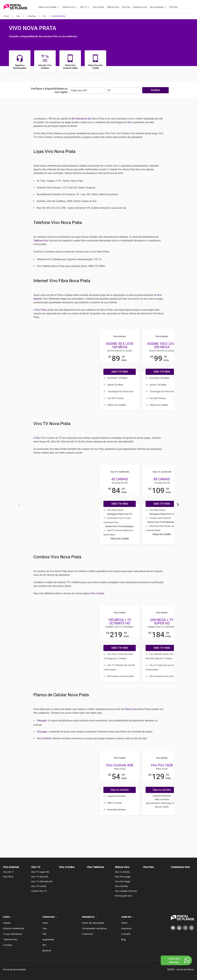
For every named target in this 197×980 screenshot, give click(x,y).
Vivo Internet (11, 867)
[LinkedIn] (179, 928)
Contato (126, 934)
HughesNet (48, 940)
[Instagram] (191, 928)
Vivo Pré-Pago (123, 881)
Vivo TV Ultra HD (40, 877)
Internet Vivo (68, 7)
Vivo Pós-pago (123, 877)
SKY (44, 945)
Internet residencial (13, 928)
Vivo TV (83, 7)
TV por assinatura (12, 934)
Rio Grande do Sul (81, 119)
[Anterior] (19, 504)
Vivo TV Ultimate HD (42, 881)
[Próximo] (178, 504)
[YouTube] (173, 928)
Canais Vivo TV (39, 891)
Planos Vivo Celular (47, 7)
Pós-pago (42, 732)
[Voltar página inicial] (15, 7)
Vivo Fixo (126, 7)
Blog (124, 940)
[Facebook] (185, 928)
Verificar (156, 90)
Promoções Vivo (124, 896)
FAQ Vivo (174, 7)
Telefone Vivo (113, 7)
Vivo (130, 122)
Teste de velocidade (93, 923)
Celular (7, 923)
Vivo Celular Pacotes (126, 891)
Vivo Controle (44, 738)
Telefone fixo (10, 940)
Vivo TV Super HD (40, 872)
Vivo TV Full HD (39, 886)
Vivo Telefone (95, 867)
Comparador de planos (94, 928)
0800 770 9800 (120, 372)
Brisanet (47, 951)
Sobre (124, 923)
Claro (45, 923)
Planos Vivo (131, 709)
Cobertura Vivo (140, 7)
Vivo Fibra (41, 310)
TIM (44, 934)
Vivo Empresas (157, 7)
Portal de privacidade (14, 970)
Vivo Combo (98, 7)
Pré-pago (42, 721)
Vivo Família (121, 886)
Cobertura (87, 934)
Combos (8, 945)
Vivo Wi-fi (8, 872)
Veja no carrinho (120, 790)
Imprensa (126, 928)
